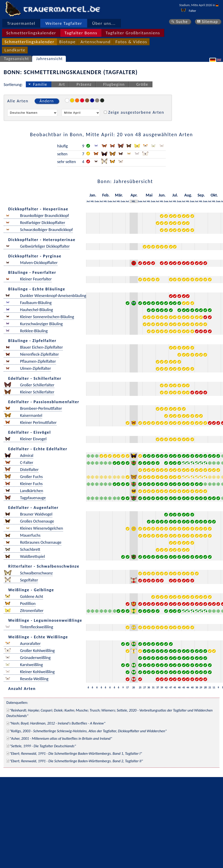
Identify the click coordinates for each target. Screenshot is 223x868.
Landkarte (15, 50)
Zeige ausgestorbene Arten (136, 112)
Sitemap (210, 22)
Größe (142, 84)
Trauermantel (21, 23)
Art (62, 84)
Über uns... (104, 23)
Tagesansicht (17, 59)
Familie (40, 84)
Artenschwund (95, 42)
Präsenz (84, 84)
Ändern (47, 101)
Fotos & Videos (131, 42)
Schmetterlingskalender (31, 33)
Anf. (88, 201)
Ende (97, 201)
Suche (182, 22)
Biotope (67, 42)
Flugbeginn (114, 84)
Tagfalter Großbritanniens (133, 33)
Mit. (92, 201)
